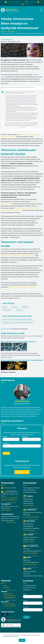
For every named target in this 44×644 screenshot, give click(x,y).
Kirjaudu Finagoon (29, 506)
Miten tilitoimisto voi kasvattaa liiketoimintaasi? (17, 320)
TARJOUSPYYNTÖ (22, 472)
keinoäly (15, 307)
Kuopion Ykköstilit (11, 9)
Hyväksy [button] (22, 640)
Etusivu (3, 31)
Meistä (5, 586)
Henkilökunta (32, 2)
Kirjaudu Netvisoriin (29, 530)
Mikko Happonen (7, 39)
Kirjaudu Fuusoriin (29, 542)
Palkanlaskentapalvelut (9, 596)
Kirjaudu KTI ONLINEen (31, 553)
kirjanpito (25, 307)
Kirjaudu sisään (6, 329)
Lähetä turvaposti (6, 510)
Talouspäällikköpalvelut (9, 598)
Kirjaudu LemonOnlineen (31, 517)
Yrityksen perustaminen (10, 606)
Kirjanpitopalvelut (8, 594)
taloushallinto (7, 310)
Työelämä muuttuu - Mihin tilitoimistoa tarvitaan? (18, 323)
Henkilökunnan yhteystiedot (9, 500)
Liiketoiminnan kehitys (9, 604)
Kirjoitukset (17, 4)
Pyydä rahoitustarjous (30, 564)
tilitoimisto (19, 310)
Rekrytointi (27, 4)
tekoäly (5, 307)
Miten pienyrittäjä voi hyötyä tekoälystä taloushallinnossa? (22, 360)
